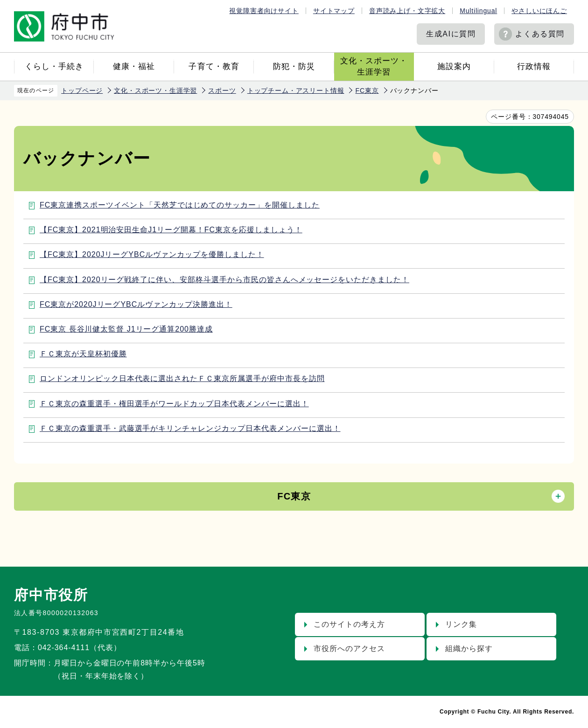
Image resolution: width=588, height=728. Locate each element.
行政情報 (534, 66)
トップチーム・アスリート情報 (296, 90)
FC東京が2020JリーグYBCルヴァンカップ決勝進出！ (136, 304)
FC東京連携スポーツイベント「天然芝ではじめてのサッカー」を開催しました (180, 205)
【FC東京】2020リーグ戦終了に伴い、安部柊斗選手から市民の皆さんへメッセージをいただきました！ (224, 280)
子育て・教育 (214, 66)
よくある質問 (540, 34)
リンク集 (461, 624)
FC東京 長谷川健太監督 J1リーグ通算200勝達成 (126, 329)
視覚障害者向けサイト (264, 11)
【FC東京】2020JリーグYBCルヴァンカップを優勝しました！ (152, 254)
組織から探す (469, 648)
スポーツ (222, 90)
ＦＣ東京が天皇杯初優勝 (83, 354)
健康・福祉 (134, 66)
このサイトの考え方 (349, 624)
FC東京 (367, 90)
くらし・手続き (54, 66)
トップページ (82, 90)
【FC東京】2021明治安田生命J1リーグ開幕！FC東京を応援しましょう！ (171, 230)
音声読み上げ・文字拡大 (407, 11)
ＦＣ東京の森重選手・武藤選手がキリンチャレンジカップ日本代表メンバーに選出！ (190, 428)
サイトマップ (334, 11)
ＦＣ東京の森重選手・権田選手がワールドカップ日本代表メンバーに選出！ (174, 404)
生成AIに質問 (451, 34)
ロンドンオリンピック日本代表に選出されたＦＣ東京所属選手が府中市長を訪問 (182, 378)
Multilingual (478, 11)
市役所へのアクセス (349, 648)
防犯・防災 (294, 66)
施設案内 (454, 66)
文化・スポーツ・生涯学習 (374, 66)
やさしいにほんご (539, 11)
